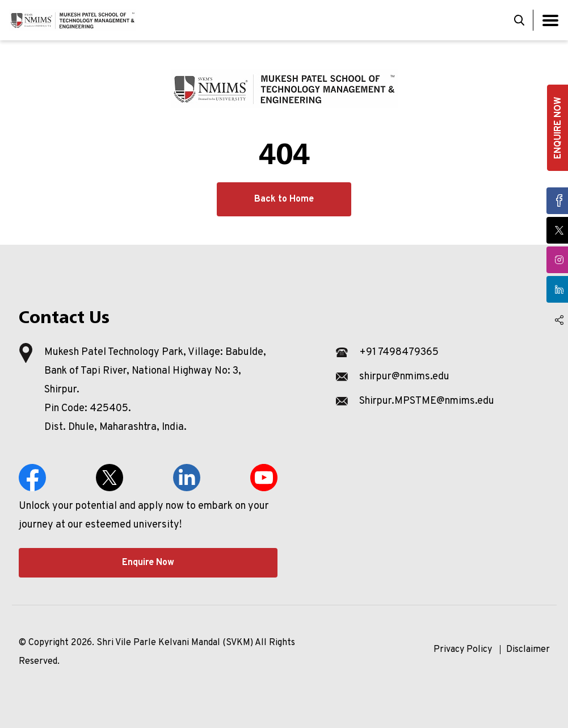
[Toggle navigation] (550, 20)
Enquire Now (148, 563)
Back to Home (284, 199)
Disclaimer (528, 650)
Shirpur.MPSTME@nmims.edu (427, 401)
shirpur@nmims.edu (404, 377)
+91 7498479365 (399, 352)
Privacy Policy (463, 650)
